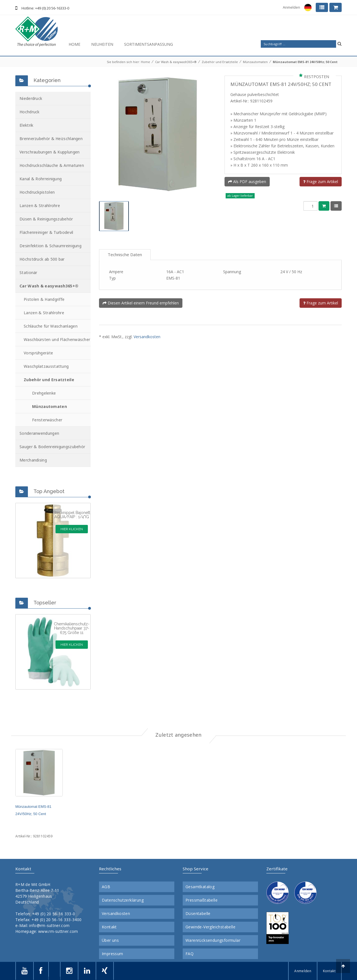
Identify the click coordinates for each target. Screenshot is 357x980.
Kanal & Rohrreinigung (41, 179)
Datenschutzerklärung (123, 900)
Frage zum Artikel (321, 182)
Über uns (110, 940)
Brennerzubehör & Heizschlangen (51, 139)
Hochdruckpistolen (37, 192)
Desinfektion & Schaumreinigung (50, 246)
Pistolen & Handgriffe (44, 299)
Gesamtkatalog (200, 887)
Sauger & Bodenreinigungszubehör (52, 447)
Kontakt (109, 927)
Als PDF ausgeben (247, 182)
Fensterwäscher (47, 420)
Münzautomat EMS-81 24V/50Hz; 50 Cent (305, 62)
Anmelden (291, 7)
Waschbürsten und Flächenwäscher (57, 339)
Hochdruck (30, 112)
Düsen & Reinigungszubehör (46, 219)
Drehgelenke (44, 393)
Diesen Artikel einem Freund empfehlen (141, 303)
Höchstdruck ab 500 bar (42, 259)
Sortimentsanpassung (149, 44)
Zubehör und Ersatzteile (220, 62)
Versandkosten (147, 337)
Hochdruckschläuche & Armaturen (52, 165)
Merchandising (33, 460)
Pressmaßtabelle (202, 900)
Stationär (28, 272)
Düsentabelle (198, 914)
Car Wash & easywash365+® (176, 62)
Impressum (113, 954)
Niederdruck (31, 98)
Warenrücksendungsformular (213, 940)
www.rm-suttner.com (58, 931)
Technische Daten (125, 254)
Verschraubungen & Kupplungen (50, 152)
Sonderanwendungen (39, 433)
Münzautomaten (255, 62)
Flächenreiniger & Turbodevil (46, 232)
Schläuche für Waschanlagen (51, 326)
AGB (106, 887)
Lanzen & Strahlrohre (40, 206)
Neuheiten (102, 44)
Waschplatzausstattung (46, 366)
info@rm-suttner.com (49, 925)
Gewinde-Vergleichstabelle (210, 927)
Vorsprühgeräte (38, 353)
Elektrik (26, 125)
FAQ (190, 954)
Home (74, 44)
